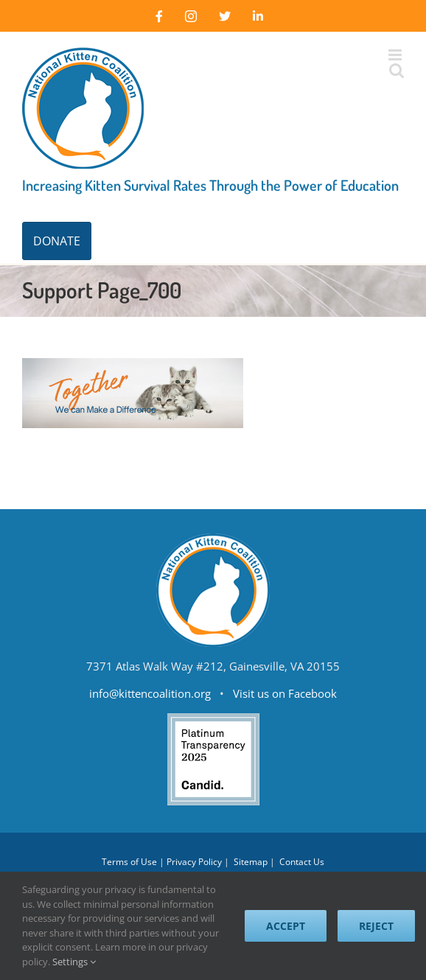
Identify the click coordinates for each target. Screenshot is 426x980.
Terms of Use (129, 862)
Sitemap (251, 862)
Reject (376, 926)
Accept (286, 926)
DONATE (57, 241)
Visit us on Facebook (285, 693)
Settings (74, 962)
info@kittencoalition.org (150, 693)
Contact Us (302, 862)
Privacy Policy (194, 862)
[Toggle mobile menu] (396, 55)
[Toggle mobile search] (396, 70)
